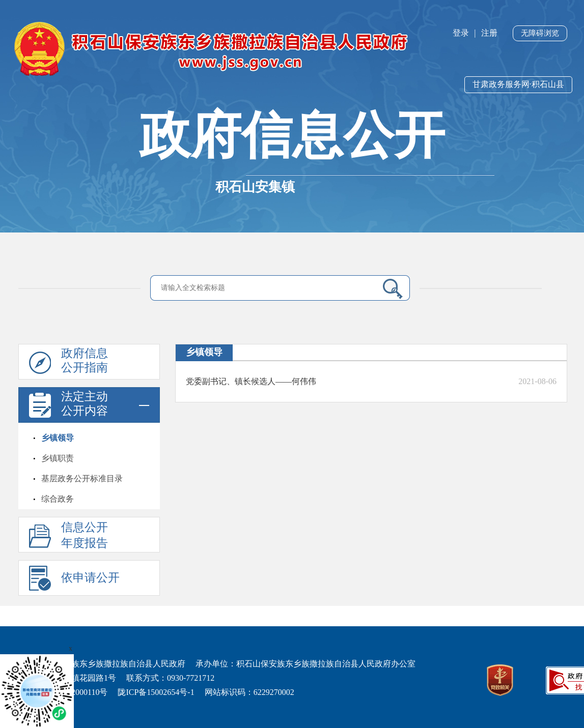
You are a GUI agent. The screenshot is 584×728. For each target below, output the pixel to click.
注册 (489, 33)
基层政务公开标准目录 (82, 478)
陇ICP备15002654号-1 (156, 692)
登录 (461, 33)
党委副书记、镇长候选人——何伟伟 (251, 381)
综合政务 (58, 499)
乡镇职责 (58, 458)
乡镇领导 (58, 438)
